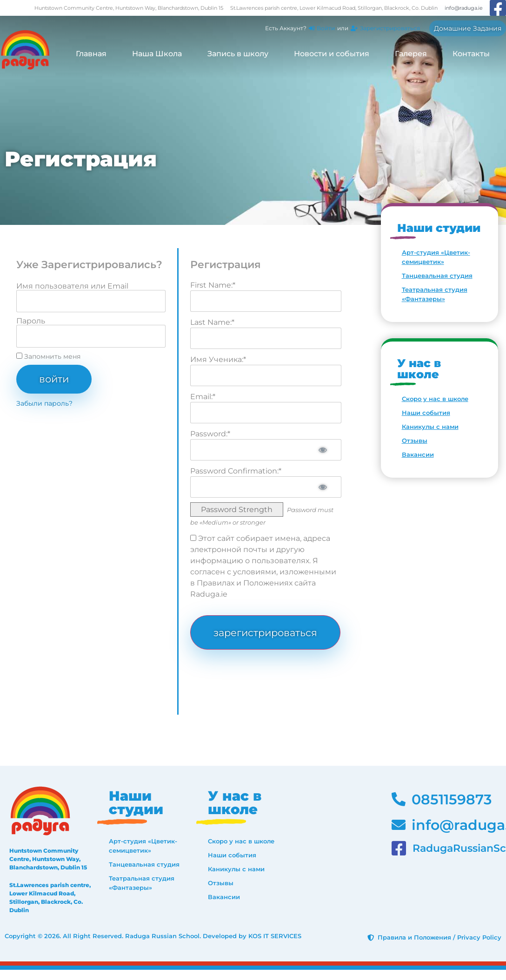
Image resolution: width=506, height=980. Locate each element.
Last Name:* (212, 322)
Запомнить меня (48, 356)
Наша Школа (157, 54)
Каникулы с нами (430, 427)
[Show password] (322, 450)
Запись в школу (238, 54)
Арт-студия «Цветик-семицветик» (436, 257)
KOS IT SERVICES (275, 936)
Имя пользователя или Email (72, 286)
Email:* (203, 397)
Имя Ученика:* (218, 359)
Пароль (31, 321)
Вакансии (418, 454)
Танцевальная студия (437, 276)
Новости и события (332, 54)
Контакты (471, 54)
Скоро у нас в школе (435, 399)
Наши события (426, 413)
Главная (91, 54)
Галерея (411, 54)
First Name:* (213, 285)
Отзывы (415, 441)
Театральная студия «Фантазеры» (435, 294)
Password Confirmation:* (236, 471)
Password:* (210, 434)
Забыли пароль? (44, 403)
